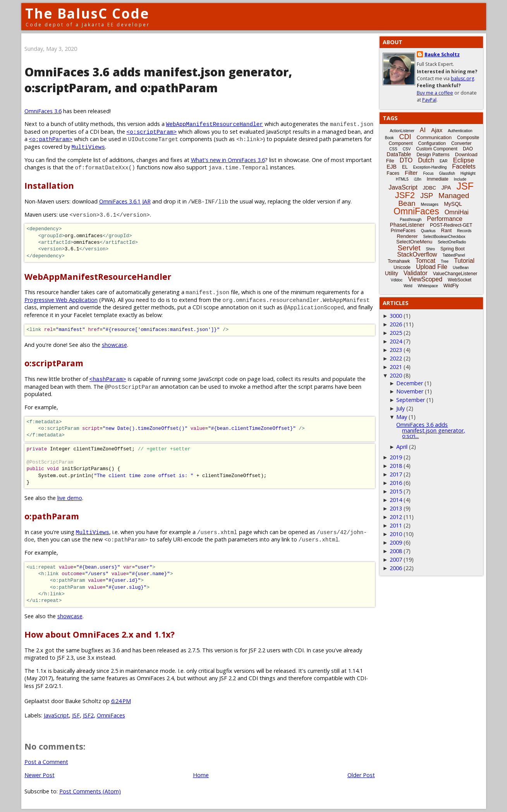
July (400, 408)
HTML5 (402, 179)
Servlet (409, 248)
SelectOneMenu (414, 242)
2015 (396, 491)
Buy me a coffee (435, 93)
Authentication (460, 131)
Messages (430, 204)
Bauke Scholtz (442, 54)
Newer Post (40, 775)
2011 (396, 525)
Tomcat (425, 261)
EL (405, 167)
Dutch (426, 160)
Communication (434, 137)
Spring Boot (453, 249)
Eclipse (463, 160)
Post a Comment (46, 762)
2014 (396, 500)
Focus (428, 173)
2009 (396, 542)
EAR (444, 161)
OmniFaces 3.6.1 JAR (125, 201)
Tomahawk (399, 261)
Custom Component (437, 149)
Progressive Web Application (61, 300)
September (411, 400)
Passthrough (411, 220)
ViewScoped (425, 279)
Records (464, 231)
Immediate (438, 179)
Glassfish (447, 173)
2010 (396, 534)
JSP (427, 196)
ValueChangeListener (455, 274)
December (410, 383)
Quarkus (428, 231)
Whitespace (428, 286)
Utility (392, 273)
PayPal (429, 100)
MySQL (453, 204)
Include (460, 179)
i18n (418, 179)
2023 (396, 350)
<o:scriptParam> (152, 132)
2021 (396, 367)
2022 (396, 358)
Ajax (437, 130)
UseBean (461, 268)
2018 (396, 466)
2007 (396, 559)
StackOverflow (417, 254)
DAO (468, 149)
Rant (446, 230)
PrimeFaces (403, 231)
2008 (396, 551)
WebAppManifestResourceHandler (215, 124)
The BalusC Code (87, 13)
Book (389, 138)
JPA (446, 188)
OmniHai (457, 212)
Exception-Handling (430, 167)
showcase (114, 345)
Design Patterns (433, 155)
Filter (411, 173)
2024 (396, 341)
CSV (407, 149)
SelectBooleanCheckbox (444, 237)
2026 (396, 324)
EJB (392, 167)
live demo (70, 498)
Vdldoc (397, 280)
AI (423, 130)
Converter (461, 143)
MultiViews (88, 147)
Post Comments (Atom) (90, 791)
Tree (445, 261)
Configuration (432, 143)
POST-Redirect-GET (451, 225)
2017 (396, 474)
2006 (396, 568)
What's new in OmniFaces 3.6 (228, 160)
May (402, 417)
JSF (76, 715)
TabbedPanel (454, 255)
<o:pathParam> (51, 139)
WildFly (451, 286)
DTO (406, 160)
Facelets (464, 166)
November (410, 391)
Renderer (407, 236)
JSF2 (88, 715)
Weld (408, 286)
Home (201, 775)
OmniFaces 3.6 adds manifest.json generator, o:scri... (431, 430)
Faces (393, 173)
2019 (396, 457)
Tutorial (464, 261)
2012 (396, 517)
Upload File (432, 267)
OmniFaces (111, 715)
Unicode (402, 267)
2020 (396, 375)
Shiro (431, 249)
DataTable (399, 154)
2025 (396, 333)
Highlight (468, 173)
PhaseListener (407, 225)
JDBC (430, 188)
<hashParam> (108, 379)
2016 (396, 483)
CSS (393, 149)
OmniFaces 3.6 (43, 111)
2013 (396, 508)
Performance (445, 219)
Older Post (361, 775)
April (402, 447)
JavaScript (56, 715)
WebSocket (460, 280)
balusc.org (462, 78)
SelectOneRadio (452, 242)
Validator (416, 273)
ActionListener (402, 131)
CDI (405, 137)
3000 (396, 316)
